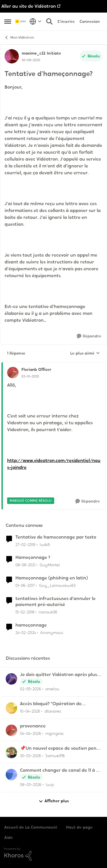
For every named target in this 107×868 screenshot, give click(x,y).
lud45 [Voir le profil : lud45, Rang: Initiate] (45, 544)
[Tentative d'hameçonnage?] (30, 376)
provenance (33, 726)
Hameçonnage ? (33, 557)
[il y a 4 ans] (25, 565)
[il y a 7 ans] (25, 544)
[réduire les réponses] (53, 365)
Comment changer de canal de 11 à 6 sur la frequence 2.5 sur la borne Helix (60, 770)
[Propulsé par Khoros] (53, 854)
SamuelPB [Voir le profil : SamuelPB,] (55, 755)
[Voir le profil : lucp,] (11, 775)
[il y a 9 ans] (25, 586)
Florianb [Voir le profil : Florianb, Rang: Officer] (29, 369)
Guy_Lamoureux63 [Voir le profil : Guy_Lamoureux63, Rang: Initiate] (57, 585)
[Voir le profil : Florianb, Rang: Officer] (13, 373)
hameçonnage (31, 625)
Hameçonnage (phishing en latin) (52, 578)
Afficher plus (54, 801)
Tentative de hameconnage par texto (56, 537)
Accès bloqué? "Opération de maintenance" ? (51, 704)
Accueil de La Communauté (31, 827)
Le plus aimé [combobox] (85, 353)
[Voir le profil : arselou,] (11, 679)
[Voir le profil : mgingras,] (11, 730)
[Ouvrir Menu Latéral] (8, 21)
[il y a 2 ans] (26, 632)
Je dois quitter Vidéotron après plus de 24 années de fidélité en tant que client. (59, 675)
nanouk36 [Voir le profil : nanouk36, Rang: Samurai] (48, 612)
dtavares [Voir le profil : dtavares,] (53, 711)
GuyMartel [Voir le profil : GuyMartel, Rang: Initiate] (50, 565)
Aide (9, 837)
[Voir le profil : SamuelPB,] (11, 753)
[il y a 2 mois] (31, 689)
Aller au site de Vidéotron (29, 6)
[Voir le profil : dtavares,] (11, 708)
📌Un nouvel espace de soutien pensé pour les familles (60, 748)
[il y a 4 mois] (31, 756)
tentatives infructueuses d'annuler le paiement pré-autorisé (55, 602)
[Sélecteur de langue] (36, 21)
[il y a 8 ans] (25, 612)
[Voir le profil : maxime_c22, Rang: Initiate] (12, 56)
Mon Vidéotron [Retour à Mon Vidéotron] (19, 38)
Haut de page (79, 827)
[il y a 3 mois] (30, 711)
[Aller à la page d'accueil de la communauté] (21, 21)
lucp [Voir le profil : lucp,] (50, 785)
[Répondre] (89, 336)
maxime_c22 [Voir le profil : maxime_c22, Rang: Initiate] (34, 53)
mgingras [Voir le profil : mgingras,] (54, 733)
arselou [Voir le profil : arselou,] (52, 689)
